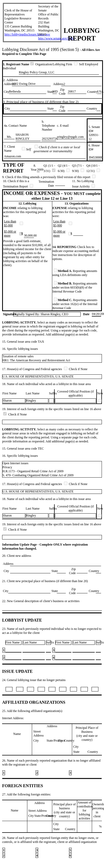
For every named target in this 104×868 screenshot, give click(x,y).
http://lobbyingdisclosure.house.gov (27, 34)
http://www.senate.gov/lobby (57, 38)
